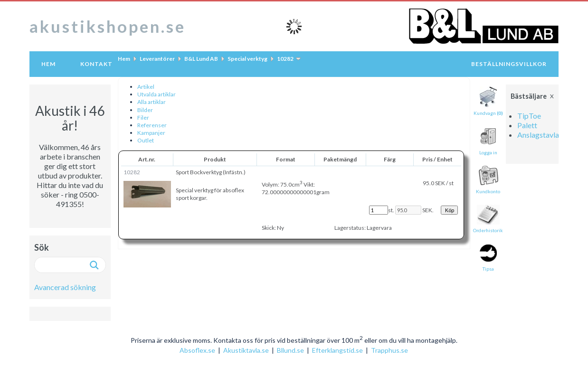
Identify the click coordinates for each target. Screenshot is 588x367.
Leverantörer (157, 59)
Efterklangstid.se (337, 350)
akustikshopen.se (108, 26)
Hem (48, 64)
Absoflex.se (197, 350)
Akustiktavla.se (246, 350)
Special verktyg (247, 59)
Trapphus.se (389, 350)
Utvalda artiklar (156, 94)
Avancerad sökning (65, 287)
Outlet (146, 140)
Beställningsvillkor (509, 64)
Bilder (145, 110)
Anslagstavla (538, 135)
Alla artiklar (152, 102)
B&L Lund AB (201, 59)
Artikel (146, 87)
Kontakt (96, 64)
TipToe (529, 116)
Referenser (152, 125)
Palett (527, 125)
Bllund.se (290, 350)
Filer (143, 118)
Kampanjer (151, 133)
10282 (285, 59)
